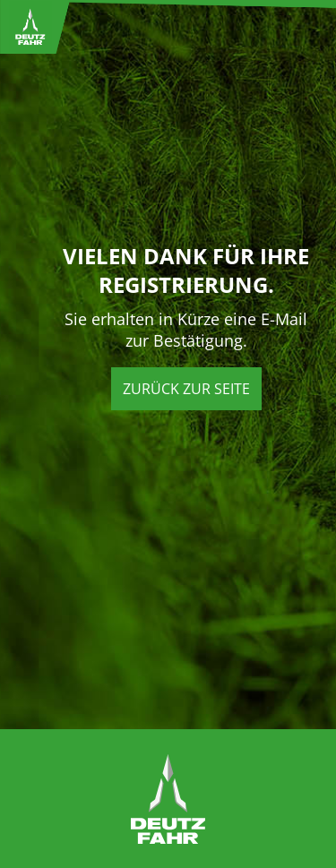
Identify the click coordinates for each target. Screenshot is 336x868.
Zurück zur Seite (186, 389)
